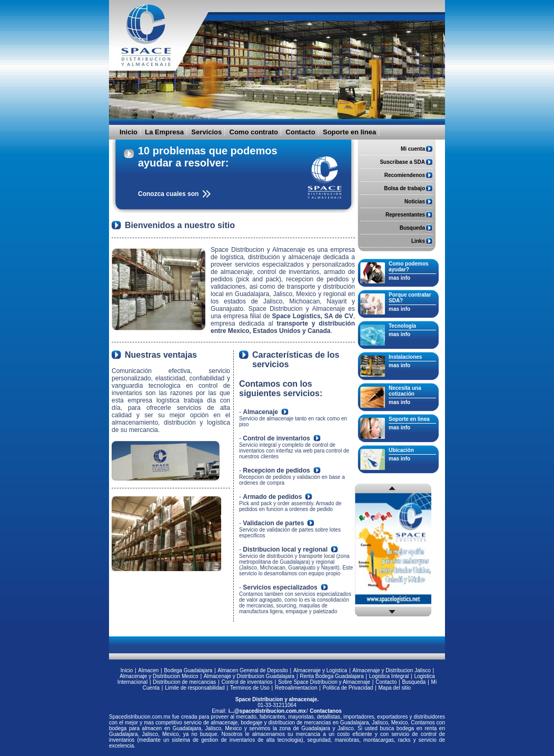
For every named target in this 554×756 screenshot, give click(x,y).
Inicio (128, 132)
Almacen (148, 670)
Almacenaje (260, 412)
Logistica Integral (389, 676)
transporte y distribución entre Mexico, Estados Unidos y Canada (283, 327)
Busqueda (412, 228)
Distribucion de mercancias (184, 682)
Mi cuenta (413, 149)
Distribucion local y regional (285, 549)
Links (418, 241)
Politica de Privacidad (348, 688)
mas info (399, 278)
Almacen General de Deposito (253, 670)
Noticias (415, 202)
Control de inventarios (276, 438)
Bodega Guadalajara (188, 670)
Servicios (206, 132)
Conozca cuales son (168, 194)
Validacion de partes (273, 523)
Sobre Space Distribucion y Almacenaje (324, 682)
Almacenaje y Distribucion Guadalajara (249, 676)
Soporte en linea (349, 132)
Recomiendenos (405, 175)
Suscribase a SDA (402, 162)
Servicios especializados (280, 587)
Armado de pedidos (272, 497)
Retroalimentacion (296, 688)
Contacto (300, 132)
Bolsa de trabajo (404, 188)
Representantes (405, 215)
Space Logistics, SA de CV (313, 316)
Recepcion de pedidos (276, 470)
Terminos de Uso (250, 688)
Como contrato (254, 132)
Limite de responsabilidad (195, 688)
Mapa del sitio (394, 688)
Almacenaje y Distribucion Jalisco (391, 670)
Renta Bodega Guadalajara (332, 676)
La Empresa (164, 132)
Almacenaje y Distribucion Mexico (159, 676)
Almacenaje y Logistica (320, 670)
